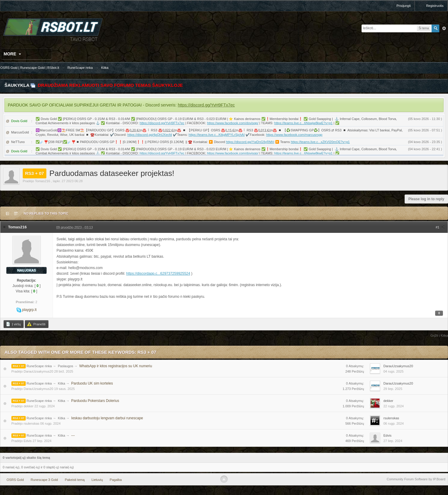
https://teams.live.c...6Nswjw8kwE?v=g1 (303, 123)
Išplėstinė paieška (444, 28)
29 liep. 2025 (393, 389)
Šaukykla (17, 85)
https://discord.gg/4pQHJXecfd (150, 135)
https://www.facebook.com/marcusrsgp (294, 135)
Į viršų (13, 324)
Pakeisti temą (75, 480)
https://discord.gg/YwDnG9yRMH (250, 142)
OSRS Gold (15, 480)
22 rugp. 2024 (394, 406)
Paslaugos (65, 366)
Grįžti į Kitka (439, 335)
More (13, 54)
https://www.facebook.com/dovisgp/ (233, 123)
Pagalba (116, 480)
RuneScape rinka (39, 366)
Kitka (61, 383)
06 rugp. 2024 (394, 423)
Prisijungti (404, 6)
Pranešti (36, 324)
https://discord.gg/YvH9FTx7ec (206, 105)
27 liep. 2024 (393, 441)
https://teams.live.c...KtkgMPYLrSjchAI (217, 135)
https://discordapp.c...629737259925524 (158, 274)
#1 (440, 227)
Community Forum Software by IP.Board (416, 479)
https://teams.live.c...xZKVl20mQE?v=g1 (320, 142)
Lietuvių (97, 480)
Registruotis (435, 6)
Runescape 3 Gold (44, 480)
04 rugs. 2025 (393, 371)
